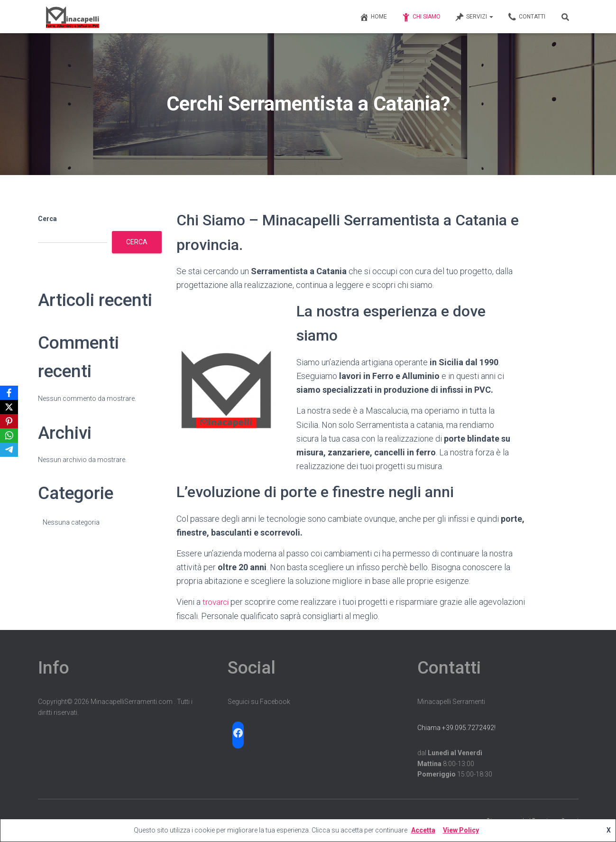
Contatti (526, 17)
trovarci (217, 602)
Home (373, 17)
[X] (9, 407)
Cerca (47, 219)
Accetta (423, 830)
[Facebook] (9, 393)
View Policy (461, 830)
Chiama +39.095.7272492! (456, 728)
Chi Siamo (421, 17)
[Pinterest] (9, 421)
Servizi (474, 17)
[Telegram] (9, 450)
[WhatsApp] (9, 435)
